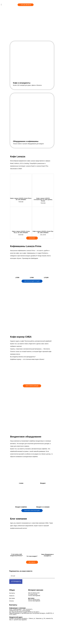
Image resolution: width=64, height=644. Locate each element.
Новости (12, 596)
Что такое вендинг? (32, 556)
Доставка (12, 598)
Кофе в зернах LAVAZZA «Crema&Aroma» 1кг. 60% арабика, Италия (43, 200)
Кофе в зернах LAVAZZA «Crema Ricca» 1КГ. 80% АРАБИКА (21, 232)
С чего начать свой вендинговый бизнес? (16, 555)
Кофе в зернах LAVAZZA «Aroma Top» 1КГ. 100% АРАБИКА (43, 232)
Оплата (11, 601)
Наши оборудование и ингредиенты (47, 555)
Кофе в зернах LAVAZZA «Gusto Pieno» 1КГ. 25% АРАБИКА (21, 199)
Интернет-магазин (36, 590)
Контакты (12, 593)
